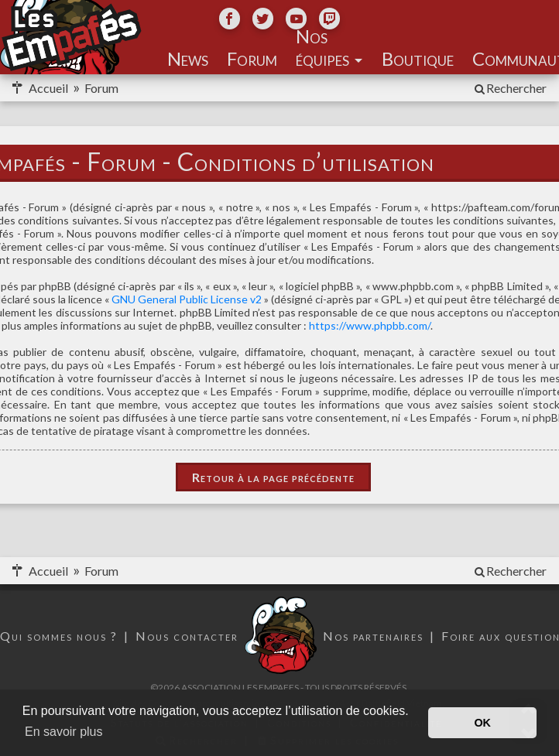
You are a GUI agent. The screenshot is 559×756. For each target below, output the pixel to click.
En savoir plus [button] (64, 732)
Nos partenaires (373, 636)
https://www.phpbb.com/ (370, 325)
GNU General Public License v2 (187, 299)
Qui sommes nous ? (59, 636)
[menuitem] (509, 88)
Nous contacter (187, 636)
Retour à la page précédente (273, 477)
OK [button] (482, 723)
